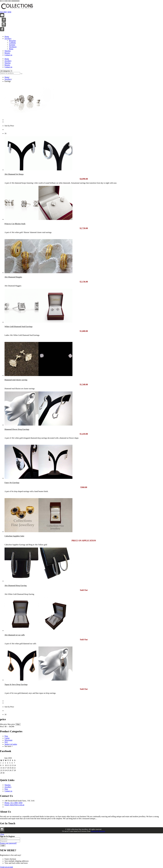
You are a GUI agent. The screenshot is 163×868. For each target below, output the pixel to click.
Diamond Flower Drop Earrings (17, 429)
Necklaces (13, 47)
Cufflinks (12, 43)
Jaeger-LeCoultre (11, 744)
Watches (8, 51)
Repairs (7, 53)
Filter (18, 724)
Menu (2, 33)
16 (5, 133)
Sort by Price (9, 126)
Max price (11, 724)
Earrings (12, 45)
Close (2, 834)
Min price (4, 724)
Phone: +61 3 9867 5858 (13, 803)
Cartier (7, 738)
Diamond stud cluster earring (16, 380)
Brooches (12, 41)
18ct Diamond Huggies (13, 277)
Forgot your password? (8, 843)
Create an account (7, 867)
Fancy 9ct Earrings (12, 483)
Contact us (8, 55)
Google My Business (98, 831)
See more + (9, 746)
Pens (6, 736)
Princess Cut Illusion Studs (15, 224)
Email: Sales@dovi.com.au (14, 805)
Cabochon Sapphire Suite (14, 536)
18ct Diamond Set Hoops (14, 174)
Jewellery (8, 39)
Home (7, 37)
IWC (6, 742)
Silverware (8, 740)
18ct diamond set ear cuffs (15, 635)
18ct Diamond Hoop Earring (16, 586)
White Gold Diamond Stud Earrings (19, 327)
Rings (11, 49)
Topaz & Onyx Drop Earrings (16, 684)
